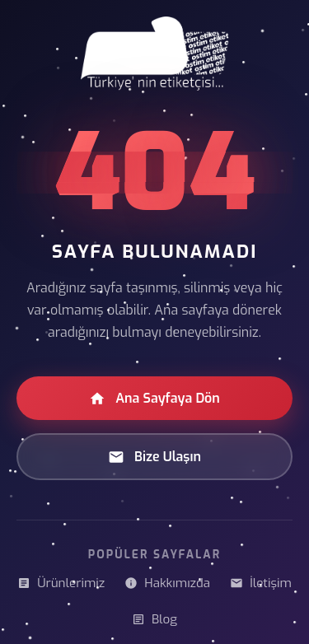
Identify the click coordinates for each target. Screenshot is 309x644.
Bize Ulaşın (154, 457)
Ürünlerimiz (61, 583)
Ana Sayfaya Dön (154, 398)
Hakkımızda (167, 583)
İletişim (261, 583)
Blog (154, 619)
